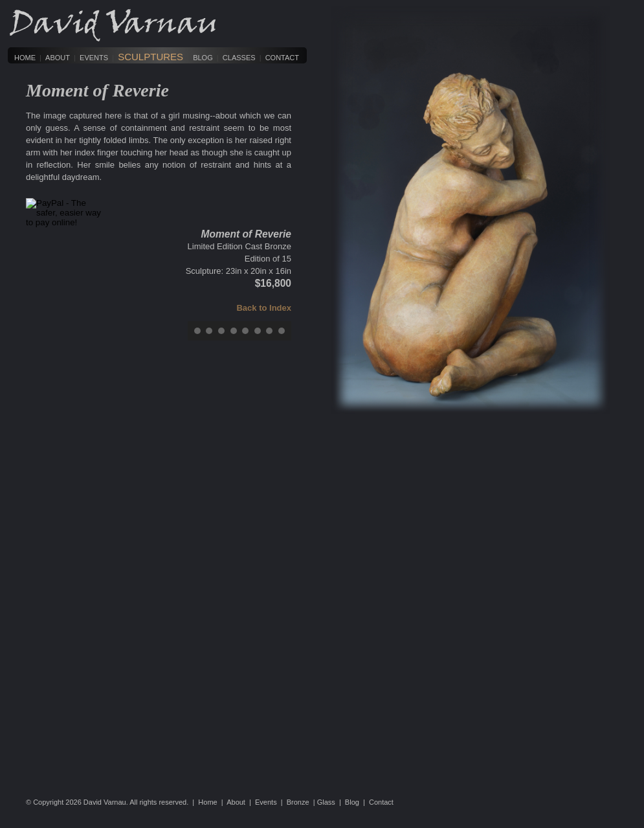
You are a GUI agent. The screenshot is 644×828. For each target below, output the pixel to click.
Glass (326, 802)
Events (94, 58)
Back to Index (264, 308)
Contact (282, 58)
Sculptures (150, 57)
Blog (203, 58)
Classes (239, 58)
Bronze (298, 802)
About (58, 58)
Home (25, 58)
